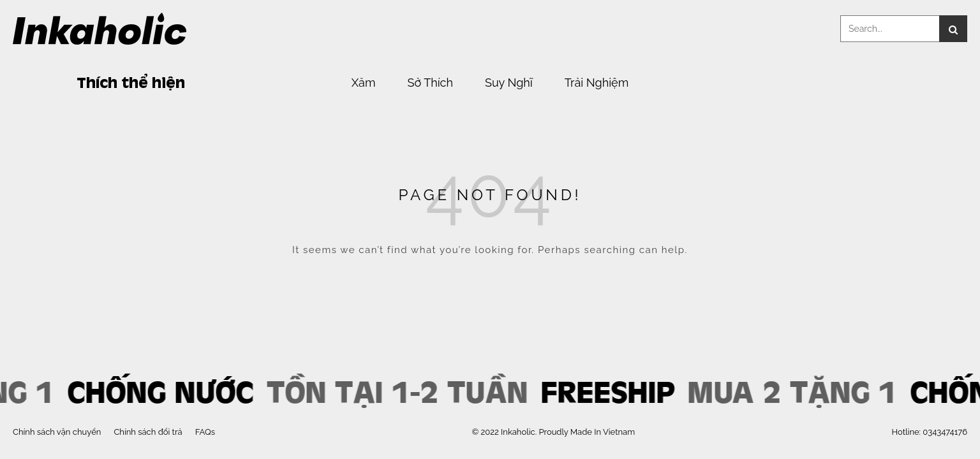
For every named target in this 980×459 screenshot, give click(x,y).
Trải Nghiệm (597, 83)
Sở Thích (430, 83)
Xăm (364, 83)
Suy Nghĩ (509, 83)
